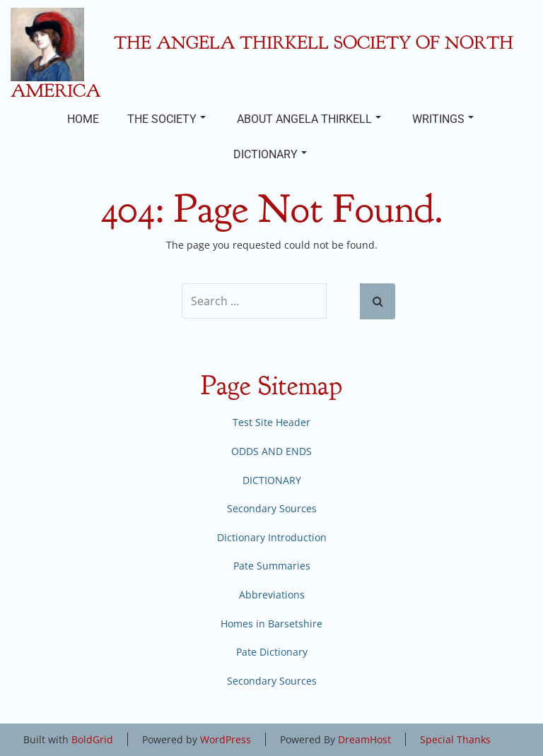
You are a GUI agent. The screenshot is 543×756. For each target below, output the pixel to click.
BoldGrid (92, 739)
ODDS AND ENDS (271, 451)
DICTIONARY (270, 154)
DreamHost (364, 739)
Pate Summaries (272, 566)
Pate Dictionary (272, 652)
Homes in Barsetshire (271, 624)
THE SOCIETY (167, 119)
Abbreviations (272, 595)
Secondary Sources (272, 508)
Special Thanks (455, 739)
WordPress (226, 739)
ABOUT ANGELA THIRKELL (309, 119)
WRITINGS (443, 119)
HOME (83, 119)
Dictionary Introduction (272, 537)
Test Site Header (271, 422)
